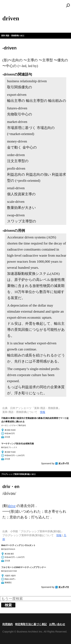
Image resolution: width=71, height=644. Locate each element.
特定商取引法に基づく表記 (31, 624)
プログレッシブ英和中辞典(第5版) (16, 474)
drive (12, 506)
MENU (6, 7)
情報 (43, 412)
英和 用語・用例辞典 (10, 36)
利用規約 (8, 624)
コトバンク (37, 5)
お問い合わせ (57, 624)
